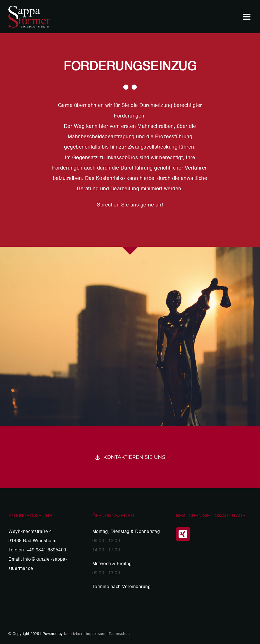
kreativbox (73, 634)
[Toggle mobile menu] (248, 17)
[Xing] (183, 534)
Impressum (96, 634)
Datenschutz (120, 634)
